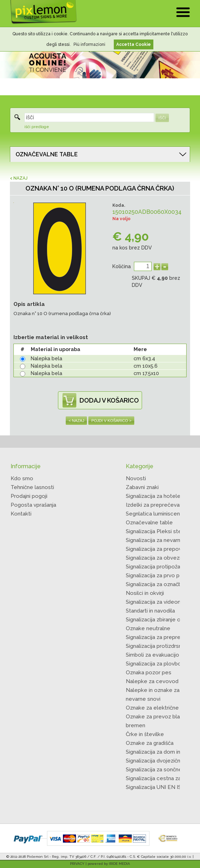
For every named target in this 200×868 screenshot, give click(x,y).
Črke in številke (145, 734)
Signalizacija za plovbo (154, 664)
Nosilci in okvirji (145, 593)
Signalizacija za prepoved (157, 549)
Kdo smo (22, 478)
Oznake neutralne (148, 628)
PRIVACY (77, 864)
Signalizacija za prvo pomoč (160, 575)
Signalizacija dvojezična (154, 761)
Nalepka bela (46, 358)
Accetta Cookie (134, 44)
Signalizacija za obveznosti (159, 558)
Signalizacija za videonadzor (160, 602)
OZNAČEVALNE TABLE (47, 154)
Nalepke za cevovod (152, 681)
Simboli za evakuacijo (152, 655)
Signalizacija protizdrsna (155, 646)
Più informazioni (89, 44)
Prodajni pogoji (29, 496)
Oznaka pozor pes (149, 673)
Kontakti (21, 514)
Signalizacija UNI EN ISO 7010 (162, 787)
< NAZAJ (19, 178)
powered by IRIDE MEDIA (109, 864)
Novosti (136, 478)
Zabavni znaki (142, 487)
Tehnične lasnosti (32, 487)
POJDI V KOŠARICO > (111, 421)
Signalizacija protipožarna (157, 567)
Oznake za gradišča (150, 743)
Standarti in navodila (150, 611)
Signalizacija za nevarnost (157, 540)
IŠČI (162, 118)
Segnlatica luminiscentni (156, 514)
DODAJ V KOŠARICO (109, 400)
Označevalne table (149, 523)
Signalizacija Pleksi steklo (158, 531)
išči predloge (37, 127)
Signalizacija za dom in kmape (162, 752)
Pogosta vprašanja (33, 505)
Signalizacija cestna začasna (160, 778)
